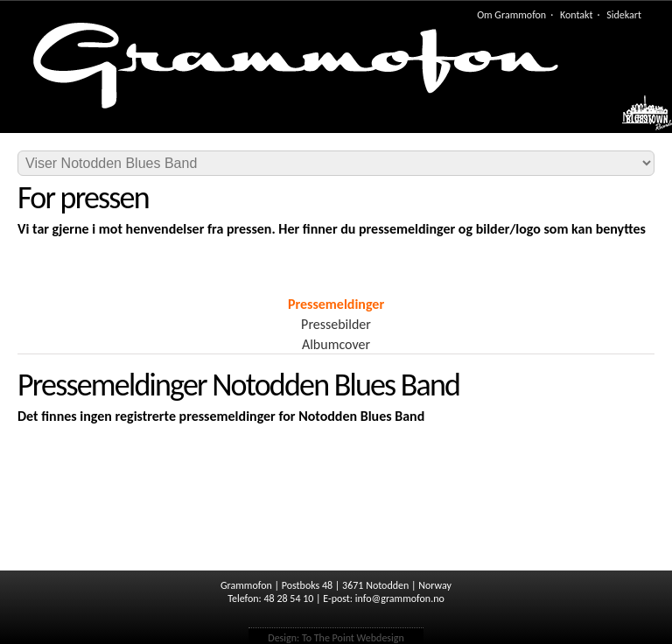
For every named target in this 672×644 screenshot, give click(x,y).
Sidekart (624, 15)
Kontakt (577, 15)
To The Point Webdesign (353, 638)
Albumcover (336, 344)
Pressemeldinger (336, 304)
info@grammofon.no (400, 598)
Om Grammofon (511, 15)
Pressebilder (336, 324)
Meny (638, 117)
